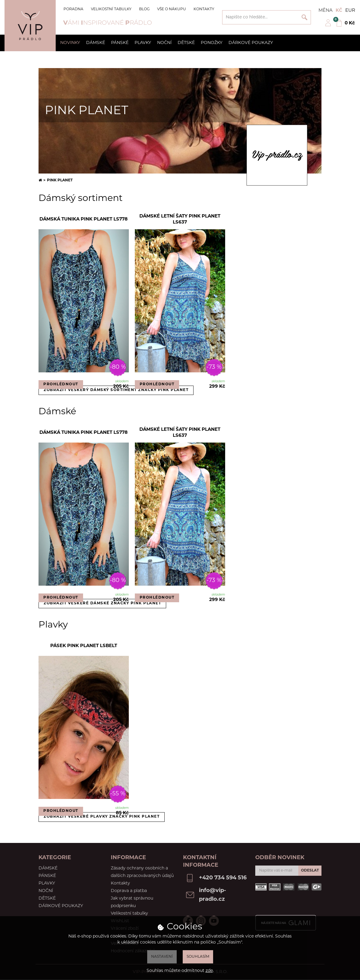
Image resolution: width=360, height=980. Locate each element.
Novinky (70, 43)
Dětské (186, 43)
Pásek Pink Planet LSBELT (84, 646)
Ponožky (212, 43)
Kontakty (204, 9)
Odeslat (310, 871)
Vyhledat (304, 17)
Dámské (96, 43)
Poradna (73, 9)
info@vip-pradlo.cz (213, 895)
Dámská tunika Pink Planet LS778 (84, 219)
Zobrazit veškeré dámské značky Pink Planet (102, 603)
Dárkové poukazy (251, 43)
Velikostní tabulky (111, 9)
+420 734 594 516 (223, 878)
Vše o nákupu (172, 9)
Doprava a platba (129, 891)
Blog (144, 9)
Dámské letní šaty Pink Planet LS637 (180, 219)
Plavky (143, 43)
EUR (350, 11)
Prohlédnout (61, 384)
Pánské (120, 43)
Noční (164, 43)
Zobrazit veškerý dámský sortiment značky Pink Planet (116, 390)
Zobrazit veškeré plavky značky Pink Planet (102, 817)
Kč (339, 11)
